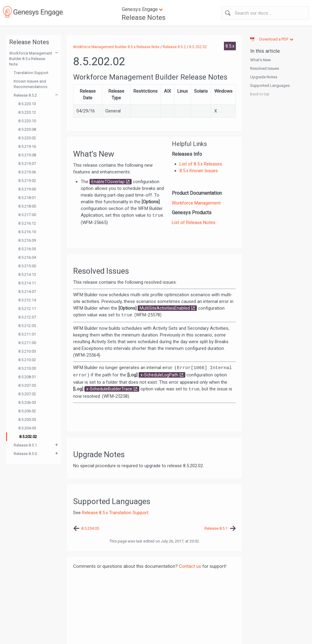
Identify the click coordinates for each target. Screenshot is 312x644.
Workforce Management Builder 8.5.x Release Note (31, 59)
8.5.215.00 (27, 266)
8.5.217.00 (27, 215)
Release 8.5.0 (25, 454)
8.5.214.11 (27, 283)
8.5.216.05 (27, 249)
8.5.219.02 (27, 181)
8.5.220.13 (27, 104)
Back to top (260, 94)
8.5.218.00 (27, 206)
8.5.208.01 (27, 377)
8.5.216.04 (27, 257)
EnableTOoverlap (108, 182)
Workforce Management (196, 203)
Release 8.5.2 (25, 95)
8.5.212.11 (27, 309)
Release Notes (144, 18)
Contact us (190, 566)
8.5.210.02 (27, 360)
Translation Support (31, 73)
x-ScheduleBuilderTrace (109, 389)
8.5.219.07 (27, 164)
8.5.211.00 (27, 343)
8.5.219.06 (27, 172)
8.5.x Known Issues (199, 171)
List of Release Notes (194, 222)
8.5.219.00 (27, 189)
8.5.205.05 (27, 420)
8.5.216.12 (27, 223)
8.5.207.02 (27, 394)
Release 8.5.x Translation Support (115, 513)
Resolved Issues (265, 68)
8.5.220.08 (27, 129)
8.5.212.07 (27, 317)
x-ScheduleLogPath (159, 375)
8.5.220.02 (27, 138)
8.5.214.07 (27, 292)
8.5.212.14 (27, 300)
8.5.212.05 (27, 326)
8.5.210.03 (27, 351)
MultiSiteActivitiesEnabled (165, 308)
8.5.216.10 (27, 232)
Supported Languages (270, 85)
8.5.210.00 (27, 368)
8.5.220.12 (27, 112)
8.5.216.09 (27, 240)
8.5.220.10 (27, 121)
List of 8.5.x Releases (201, 164)
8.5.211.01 (27, 334)
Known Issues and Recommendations (30, 84)
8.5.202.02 (28, 437)
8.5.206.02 (27, 411)
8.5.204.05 (27, 428)
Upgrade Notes (264, 77)
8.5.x (230, 46)
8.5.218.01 (27, 198)
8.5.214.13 (27, 274)
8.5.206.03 (27, 402)
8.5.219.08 (27, 155)
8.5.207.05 (27, 385)
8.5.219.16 (27, 146)
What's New (261, 60)
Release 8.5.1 (25, 445)
